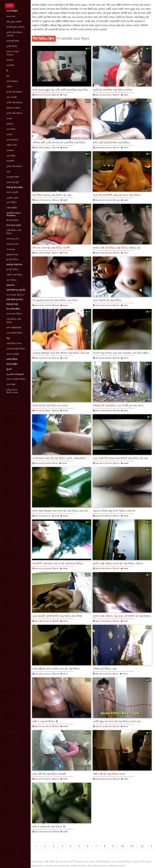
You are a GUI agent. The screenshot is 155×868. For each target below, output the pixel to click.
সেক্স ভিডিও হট (141, 17)
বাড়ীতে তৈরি (12, 145)
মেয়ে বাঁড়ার (11, 129)
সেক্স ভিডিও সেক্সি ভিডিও (14, 321)
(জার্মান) (10, 124)
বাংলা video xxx (14, 328)
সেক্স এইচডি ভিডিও (14, 333)
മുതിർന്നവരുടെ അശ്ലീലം (14, 214)
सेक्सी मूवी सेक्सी (12, 304)
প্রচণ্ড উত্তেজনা (12, 140)
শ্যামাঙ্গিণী (10, 65)
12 (142, 846)
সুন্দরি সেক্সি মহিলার (14, 92)
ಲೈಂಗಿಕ (9, 369)
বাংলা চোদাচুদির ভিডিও (16, 379)
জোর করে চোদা (13, 239)
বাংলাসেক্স (11, 249)
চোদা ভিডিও (12, 202)
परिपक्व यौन (10, 285)
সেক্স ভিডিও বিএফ (14, 343)
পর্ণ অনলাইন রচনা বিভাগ (72, 39)
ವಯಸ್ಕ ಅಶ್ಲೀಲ (12, 364)
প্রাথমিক (10, 6)
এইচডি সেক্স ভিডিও (14, 275)
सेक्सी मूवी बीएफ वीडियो (15, 187)
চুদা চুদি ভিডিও (12, 259)
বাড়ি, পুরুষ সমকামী (14, 22)
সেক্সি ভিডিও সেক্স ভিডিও (14, 232)
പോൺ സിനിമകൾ (15, 374)
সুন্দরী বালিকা (12, 46)
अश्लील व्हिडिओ (12, 359)
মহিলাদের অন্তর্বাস (13, 108)
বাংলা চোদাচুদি (12, 192)
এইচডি (9, 87)
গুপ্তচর (9, 119)
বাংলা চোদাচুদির (13, 354)
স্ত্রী (7, 71)
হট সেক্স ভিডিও (13, 220)
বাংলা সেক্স (11, 16)
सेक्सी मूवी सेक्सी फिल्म (14, 265)
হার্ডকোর (10, 60)
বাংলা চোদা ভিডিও (14, 314)
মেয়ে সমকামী (12, 97)
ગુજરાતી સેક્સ (12, 255)
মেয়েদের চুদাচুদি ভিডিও (16, 349)
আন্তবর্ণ (9, 134)
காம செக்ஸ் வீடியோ (15, 295)
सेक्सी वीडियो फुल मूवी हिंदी (16, 290)
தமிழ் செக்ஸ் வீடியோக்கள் (12, 391)
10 (122, 846)
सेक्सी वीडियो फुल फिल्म (15, 300)
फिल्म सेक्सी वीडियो (13, 309)
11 (132, 846)
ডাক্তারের (10, 150)
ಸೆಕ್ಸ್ (8, 338)
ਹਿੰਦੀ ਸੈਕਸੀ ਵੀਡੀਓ (14, 225)
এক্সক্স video (12, 208)
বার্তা (8, 172)
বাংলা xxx (11, 384)
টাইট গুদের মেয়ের (78, 5)
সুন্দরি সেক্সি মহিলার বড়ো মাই (14, 34)
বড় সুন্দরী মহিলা (13, 41)
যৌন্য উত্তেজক (12, 81)
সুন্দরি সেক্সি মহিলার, (14, 103)
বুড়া (8, 76)
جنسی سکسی (12, 197)
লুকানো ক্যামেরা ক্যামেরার (13, 53)
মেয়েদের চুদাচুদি (13, 182)
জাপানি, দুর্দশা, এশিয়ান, (16, 27)
